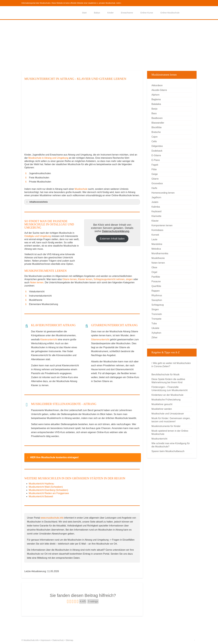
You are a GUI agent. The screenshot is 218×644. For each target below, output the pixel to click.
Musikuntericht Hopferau (41, 484)
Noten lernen (37, 282)
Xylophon (156, 333)
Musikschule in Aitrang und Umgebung (49, 158)
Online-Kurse (147, 13)
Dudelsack (157, 151)
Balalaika (156, 104)
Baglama (156, 99)
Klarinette (156, 216)
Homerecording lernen (163, 193)
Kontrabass (157, 230)
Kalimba (156, 207)
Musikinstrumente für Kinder (166, 426)
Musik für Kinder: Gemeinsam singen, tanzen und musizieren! (171, 420)
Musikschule (81, 189)
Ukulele (155, 328)
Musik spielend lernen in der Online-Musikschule (170, 432)
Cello (154, 141)
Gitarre (155, 179)
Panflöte (156, 277)
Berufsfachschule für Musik (165, 375)
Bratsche (156, 132)
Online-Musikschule (170, 13)
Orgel (154, 272)
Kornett (155, 235)
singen (129, 279)
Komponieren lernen (162, 225)
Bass (154, 113)
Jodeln (155, 202)
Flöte (154, 169)
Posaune (156, 281)
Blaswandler (158, 123)
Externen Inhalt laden (112, 239)
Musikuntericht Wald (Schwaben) (46, 487)
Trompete (156, 319)
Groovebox (157, 183)
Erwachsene (127, 13)
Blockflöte (156, 127)
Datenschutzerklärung (116, 231)
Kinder (110, 13)
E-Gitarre (156, 155)
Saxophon (157, 300)
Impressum (45, 640)
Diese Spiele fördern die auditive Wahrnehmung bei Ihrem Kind (168, 381)
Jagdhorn (156, 197)
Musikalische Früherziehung (166, 400)
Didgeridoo (157, 146)
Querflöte (156, 286)
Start (84, 13)
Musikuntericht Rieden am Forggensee (49, 493)
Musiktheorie (158, 258)
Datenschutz (58, 640)
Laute (154, 239)
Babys (97, 13)
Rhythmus (157, 295)
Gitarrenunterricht (100, 340)
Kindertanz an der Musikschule (167, 395)
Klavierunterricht (49, 340)
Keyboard (156, 211)
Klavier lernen (85, 279)
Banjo (154, 109)
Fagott (155, 165)
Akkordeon (157, 85)
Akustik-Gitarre (159, 90)
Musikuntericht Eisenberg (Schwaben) (48, 490)
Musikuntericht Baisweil (41, 496)
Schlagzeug (158, 305)
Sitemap (69, 640)
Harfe (154, 188)
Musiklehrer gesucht (162, 404)
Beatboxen (157, 118)
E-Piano (156, 160)
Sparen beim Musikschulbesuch (168, 451)
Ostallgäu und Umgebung (38, 236)
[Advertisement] (109, 46)
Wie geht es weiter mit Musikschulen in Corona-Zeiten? (171, 365)
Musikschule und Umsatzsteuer (168, 414)
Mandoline (157, 244)
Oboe (154, 267)
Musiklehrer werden (162, 409)
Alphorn (155, 95)
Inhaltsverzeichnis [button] (37, 202)
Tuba (154, 323)
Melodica (156, 249)
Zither (154, 337)
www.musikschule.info (52, 518)
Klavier (155, 221)
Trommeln (157, 314)
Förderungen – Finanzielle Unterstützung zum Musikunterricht (169, 389)
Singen (155, 309)
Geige (155, 174)
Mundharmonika (160, 253)
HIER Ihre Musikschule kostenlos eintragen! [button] (52, 457)
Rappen (156, 291)
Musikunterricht (159, 439)
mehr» (119, 3)
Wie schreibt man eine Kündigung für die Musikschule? (171, 445)
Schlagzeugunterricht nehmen (109, 279)
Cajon (155, 137)
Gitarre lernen (70, 279)
